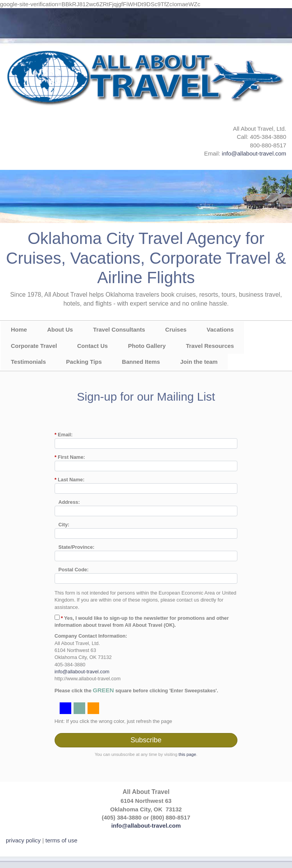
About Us (60, 329)
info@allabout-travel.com (254, 153)
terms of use (61, 840)
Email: (64, 435)
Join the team (199, 362)
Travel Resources (210, 346)
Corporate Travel (34, 346)
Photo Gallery (147, 346)
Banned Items (141, 362)
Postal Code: (74, 570)
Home (19, 329)
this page (187, 754)
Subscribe (146, 740)
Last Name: (70, 480)
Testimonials (28, 362)
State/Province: (76, 547)
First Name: (70, 457)
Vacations (220, 329)
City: (64, 525)
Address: (69, 502)
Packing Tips (84, 362)
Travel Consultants (119, 329)
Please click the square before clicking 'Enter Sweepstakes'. (137, 690)
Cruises (176, 329)
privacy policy (23, 840)
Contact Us (92, 346)
